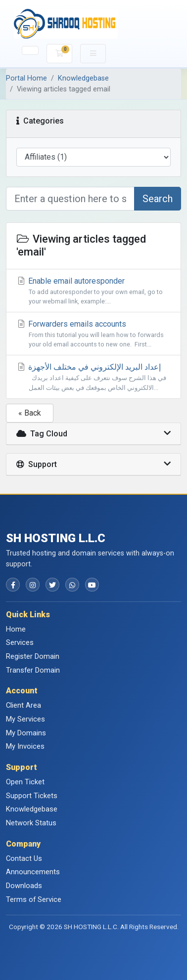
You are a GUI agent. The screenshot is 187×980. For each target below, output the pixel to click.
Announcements (33, 872)
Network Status (31, 823)
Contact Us (24, 858)
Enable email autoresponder (93, 291)
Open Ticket (25, 782)
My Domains (26, 733)
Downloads (24, 886)
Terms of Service (34, 899)
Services (20, 642)
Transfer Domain (33, 670)
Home (16, 629)
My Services (25, 719)
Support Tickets (32, 796)
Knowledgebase (83, 78)
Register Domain (33, 656)
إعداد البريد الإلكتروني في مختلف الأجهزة (93, 377)
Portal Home (26, 78)
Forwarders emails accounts (93, 334)
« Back (30, 413)
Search (158, 199)
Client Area (23, 705)
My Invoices (25, 746)
